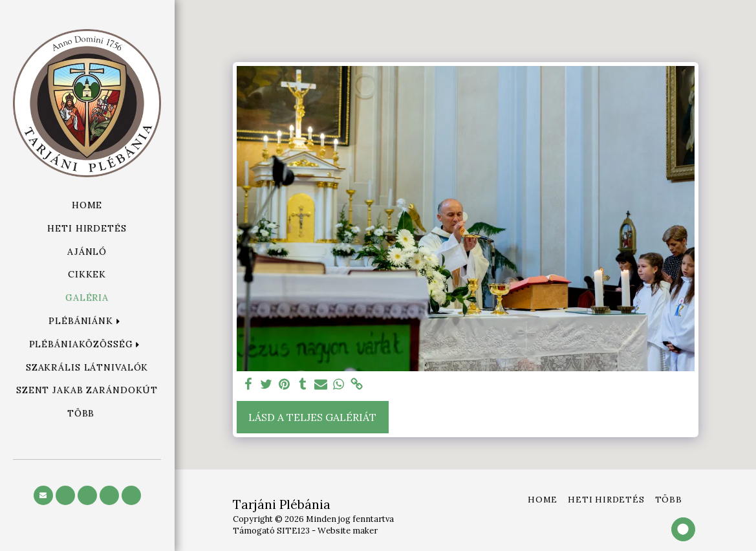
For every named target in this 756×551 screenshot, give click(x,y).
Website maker (348, 531)
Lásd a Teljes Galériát (312, 417)
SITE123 (293, 531)
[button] (87, 321)
